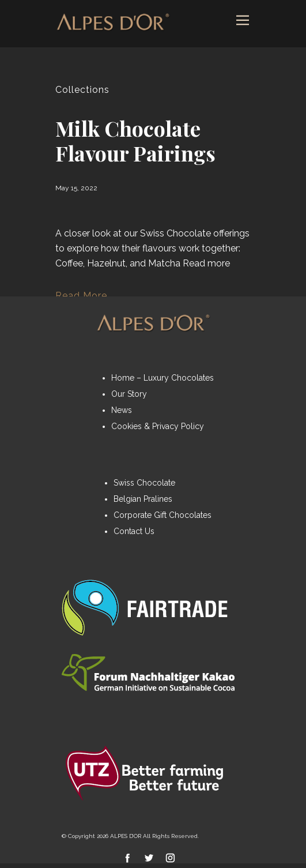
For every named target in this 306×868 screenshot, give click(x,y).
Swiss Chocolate (144, 483)
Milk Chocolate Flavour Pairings (135, 140)
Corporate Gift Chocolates (163, 515)
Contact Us (134, 531)
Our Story (129, 394)
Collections (82, 90)
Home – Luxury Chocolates (163, 378)
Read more (206, 263)
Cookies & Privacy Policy (158, 426)
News (122, 410)
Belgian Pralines (143, 499)
